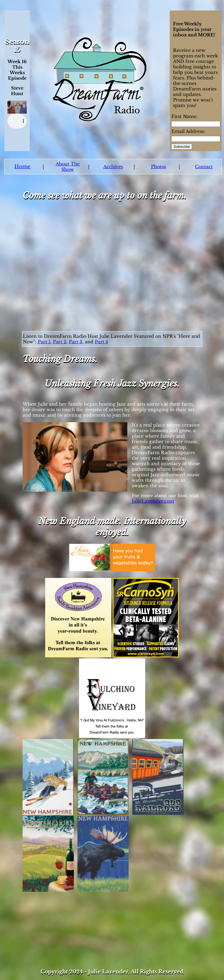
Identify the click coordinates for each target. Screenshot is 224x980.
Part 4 (101, 342)
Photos (159, 167)
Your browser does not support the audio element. (17, 121)
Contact (204, 167)
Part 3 (76, 342)
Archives (113, 167)
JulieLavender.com (153, 501)
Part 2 (60, 342)
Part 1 (44, 342)
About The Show (68, 167)
